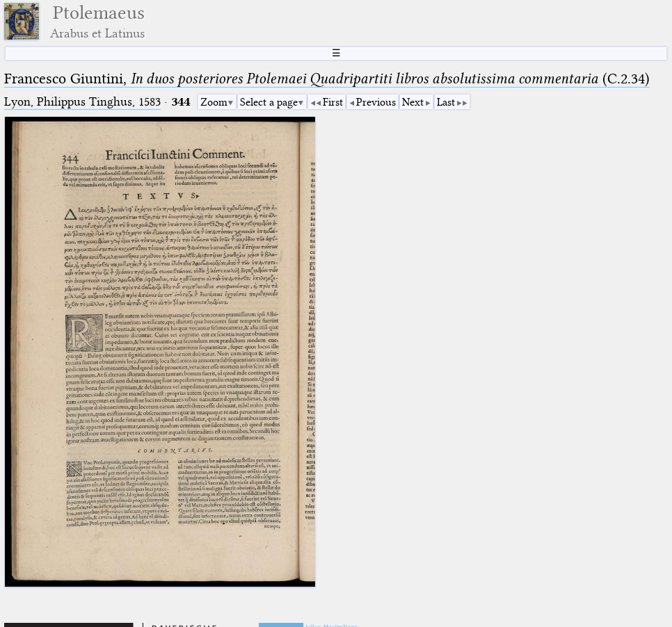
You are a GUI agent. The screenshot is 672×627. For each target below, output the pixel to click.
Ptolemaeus (97, 21)
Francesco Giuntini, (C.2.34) (327, 79)
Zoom (214, 102)
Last (446, 102)
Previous (376, 102)
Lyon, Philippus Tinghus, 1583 (82, 102)
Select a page (269, 102)
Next (413, 102)
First (333, 102)
